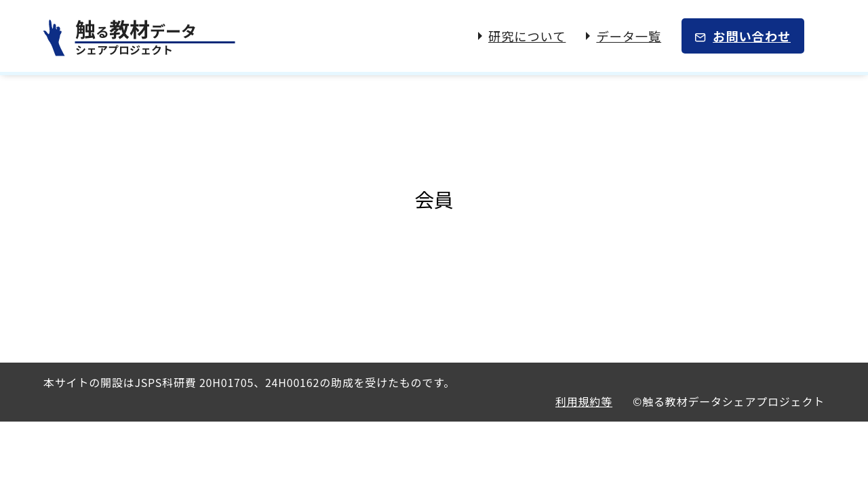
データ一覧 (629, 36)
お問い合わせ (752, 36)
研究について (527, 36)
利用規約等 (584, 401)
